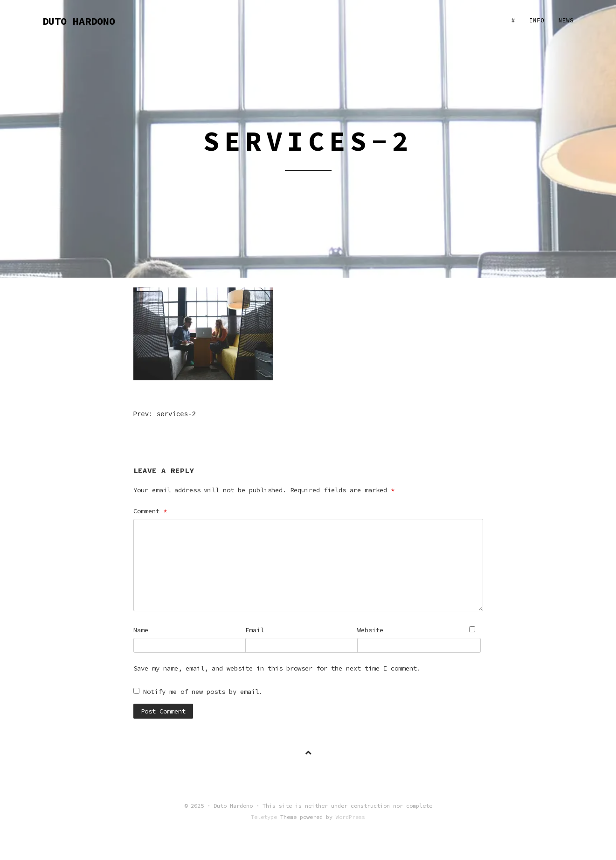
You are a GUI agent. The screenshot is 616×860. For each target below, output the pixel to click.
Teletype (264, 817)
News (566, 21)
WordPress (350, 817)
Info (537, 21)
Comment (150, 511)
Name (141, 630)
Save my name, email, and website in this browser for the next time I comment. (277, 668)
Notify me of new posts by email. (203, 692)
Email (255, 630)
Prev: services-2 (165, 414)
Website (370, 630)
